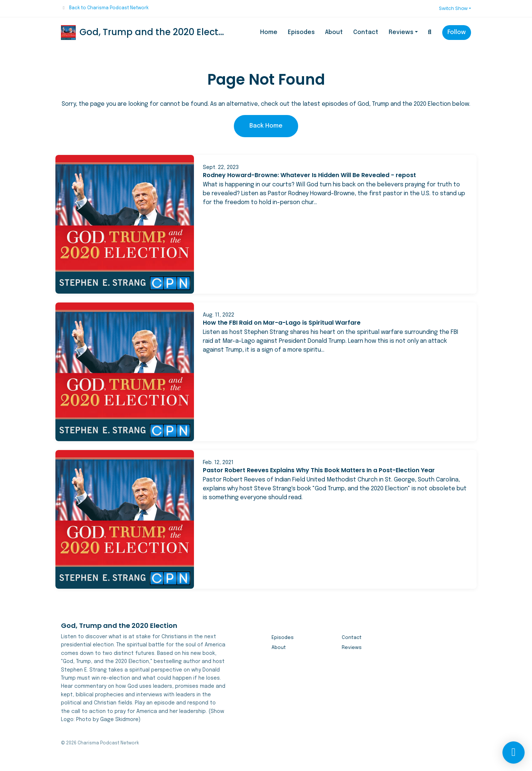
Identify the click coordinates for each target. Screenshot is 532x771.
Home (269, 32)
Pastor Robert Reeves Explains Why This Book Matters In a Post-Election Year (319, 470)
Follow (457, 32)
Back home (266, 126)
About (334, 32)
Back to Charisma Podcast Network (109, 8)
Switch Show (453, 8)
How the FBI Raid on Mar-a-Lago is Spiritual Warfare (282, 323)
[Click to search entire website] (430, 33)
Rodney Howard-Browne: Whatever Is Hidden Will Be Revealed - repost (309, 175)
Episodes (301, 32)
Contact (366, 32)
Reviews (401, 32)
